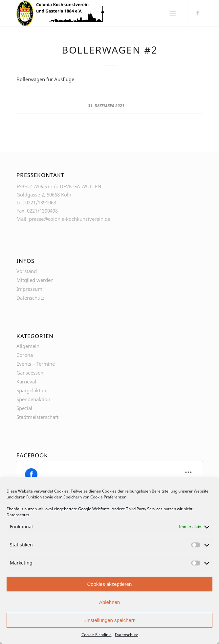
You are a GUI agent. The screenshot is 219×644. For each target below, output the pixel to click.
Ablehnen (109, 602)
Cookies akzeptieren (110, 584)
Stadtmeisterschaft (37, 417)
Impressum (29, 289)
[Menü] (173, 13)
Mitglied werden (35, 280)
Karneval (26, 381)
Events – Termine (36, 364)
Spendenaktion (33, 399)
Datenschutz (18, 515)
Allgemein (28, 346)
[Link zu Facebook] (198, 13)
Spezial (24, 408)
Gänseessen (30, 373)
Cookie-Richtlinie (97, 635)
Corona (25, 355)
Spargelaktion (32, 390)
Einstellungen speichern (109, 620)
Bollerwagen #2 (110, 50)
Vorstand (27, 271)
